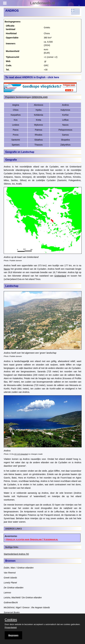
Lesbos (16, 125)
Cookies (11, 620)
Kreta (39, 120)
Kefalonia (38, 115)
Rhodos (38, 135)
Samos (65, 135)
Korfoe (65, 115)
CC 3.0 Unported (21, 454)
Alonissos (38, 105)
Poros (16, 135)
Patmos (39, 130)
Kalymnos (65, 110)
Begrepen (13, 635)
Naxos (65, 125)
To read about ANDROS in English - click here (32, 77)
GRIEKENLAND (40, 97)
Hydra (39, 110)
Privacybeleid (11, 627)
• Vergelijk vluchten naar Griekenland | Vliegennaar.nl (31, 539)
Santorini (16, 140)
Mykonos (38, 125)
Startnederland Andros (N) (16, 554)
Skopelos (65, 140)
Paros (16, 130)
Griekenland (60, 276)
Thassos (39, 145)
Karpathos (16, 115)
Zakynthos (65, 145)
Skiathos (39, 140)
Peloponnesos (65, 130)
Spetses (16, 145)
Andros (65, 105)
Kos (16, 120)
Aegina (16, 105)
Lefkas (65, 120)
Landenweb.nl (42, 3)
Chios (16, 110)
